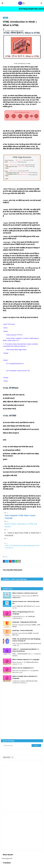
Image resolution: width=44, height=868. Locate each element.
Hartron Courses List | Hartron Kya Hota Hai (26, 602)
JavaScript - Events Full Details (23, 630)
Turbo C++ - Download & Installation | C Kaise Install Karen (26, 650)
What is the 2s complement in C (23, 668)
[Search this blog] (17, 746)
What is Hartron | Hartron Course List (25, 593)
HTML (6, 557)
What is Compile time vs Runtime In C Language (25, 677)
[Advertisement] (22, 712)
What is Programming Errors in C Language (23, 613)
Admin (9, 31)
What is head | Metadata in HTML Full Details (21, 525)
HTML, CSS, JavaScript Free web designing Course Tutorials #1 (26, 640)
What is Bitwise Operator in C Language (26, 659)
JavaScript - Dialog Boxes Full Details (25, 622)
